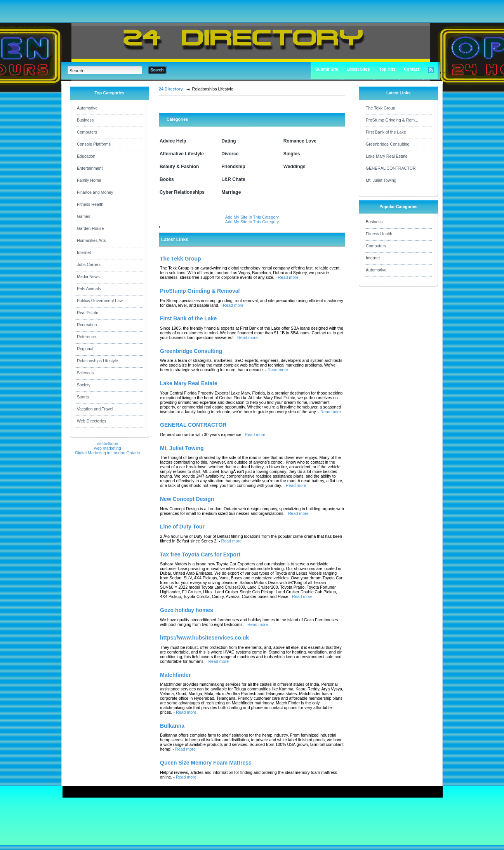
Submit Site (327, 69)
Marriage (231, 192)
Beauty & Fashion (179, 167)
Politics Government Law (100, 301)
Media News (88, 276)
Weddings (295, 167)
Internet (84, 252)
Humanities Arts (91, 240)
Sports (83, 397)
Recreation (87, 325)
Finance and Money (95, 192)
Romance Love (300, 141)
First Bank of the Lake (386, 132)
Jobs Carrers (89, 264)
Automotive (87, 108)
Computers (87, 132)
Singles (292, 154)
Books (167, 179)
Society (84, 385)
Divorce (230, 154)
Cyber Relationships (182, 192)
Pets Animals (89, 289)
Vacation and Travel (95, 409)
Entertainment (90, 168)
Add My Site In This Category (252, 217)
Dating (229, 141)
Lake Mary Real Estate (387, 156)
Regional (85, 349)
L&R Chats (233, 179)
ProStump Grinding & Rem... (392, 120)
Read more (288, 277)
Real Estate (88, 313)
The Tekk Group (381, 108)
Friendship (233, 167)
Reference (86, 337)
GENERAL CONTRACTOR (391, 168)
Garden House (90, 228)
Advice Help (173, 141)
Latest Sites (358, 69)
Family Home (89, 180)
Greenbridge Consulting (388, 144)
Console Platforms (94, 144)
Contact (412, 69)
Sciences (85, 373)
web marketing (107, 448)
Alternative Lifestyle (182, 154)
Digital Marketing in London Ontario (107, 453)
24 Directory (171, 89)
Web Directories (92, 421)
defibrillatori (108, 443)
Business (85, 120)
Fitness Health (90, 204)
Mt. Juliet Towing (381, 180)
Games (83, 216)
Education (86, 156)
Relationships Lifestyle (97, 361)
